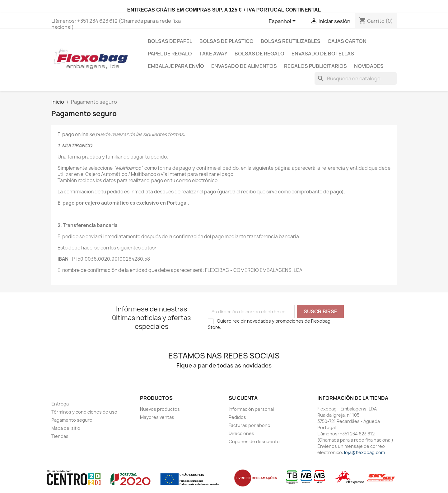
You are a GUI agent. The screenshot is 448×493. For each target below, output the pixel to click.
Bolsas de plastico (226, 41)
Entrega (60, 404)
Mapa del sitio (66, 428)
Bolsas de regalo (259, 54)
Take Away (213, 54)
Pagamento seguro (72, 420)
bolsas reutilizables (291, 41)
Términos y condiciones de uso (84, 412)
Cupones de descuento (254, 441)
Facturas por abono (250, 425)
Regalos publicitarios (315, 66)
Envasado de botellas (323, 54)
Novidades (369, 66)
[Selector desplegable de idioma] (283, 21)
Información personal (251, 409)
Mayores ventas (157, 417)
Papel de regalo (170, 54)
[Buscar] (356, 78)
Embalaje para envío (176, 66)
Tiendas (60, 436)
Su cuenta (243, 398)
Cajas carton (347, 41)
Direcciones (241, 433)
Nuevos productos (160, 409)
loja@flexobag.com (364, 452)
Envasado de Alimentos (244, 66)
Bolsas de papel (170, 41)
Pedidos (237, 417)
